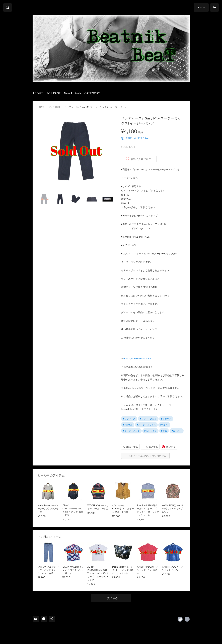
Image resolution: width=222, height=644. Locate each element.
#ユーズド (177, 431)
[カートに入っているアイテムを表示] (214, 8)
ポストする (132, 447)
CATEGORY (92, 93)
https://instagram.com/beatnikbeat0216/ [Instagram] (180, 619)
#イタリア (166, 419)
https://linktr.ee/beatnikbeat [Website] (187, 619)
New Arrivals (72, 93)
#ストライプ (150, 431)
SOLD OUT (54, 107)
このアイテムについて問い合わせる (147, 456)
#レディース (129, 419)
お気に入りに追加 (141, 159)
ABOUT (38, 93)
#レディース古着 (148, 419)
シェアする (152, 447)
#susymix (128, 425)
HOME (41, 107)
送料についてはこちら (137, 138)
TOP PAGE (54, 93)
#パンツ (164, 425)
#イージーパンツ (131, 431)
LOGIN (201, 7)
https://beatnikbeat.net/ (137, 358)
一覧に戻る (111, 598)
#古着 (164, 431)
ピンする (171, 447)
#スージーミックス (146, 425)
